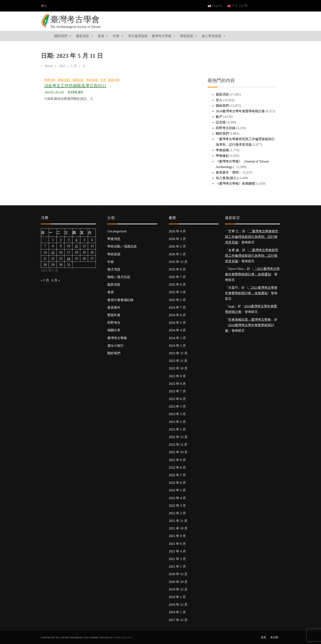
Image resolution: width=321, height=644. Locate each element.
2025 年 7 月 (177, 277)
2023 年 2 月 (177, 422)
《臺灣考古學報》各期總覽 (235, 183)
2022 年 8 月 (177, 467)
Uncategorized (117, 231)
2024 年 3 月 (177, 338)
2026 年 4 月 (177, 231)
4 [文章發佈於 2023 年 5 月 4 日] (76, 240)
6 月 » (56, 280)
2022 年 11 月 (178, 445)
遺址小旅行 (115, 346)
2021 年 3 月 (177, 559)
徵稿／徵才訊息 (119, 277)
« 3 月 (45, 280)
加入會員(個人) (227, 178)
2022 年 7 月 (177, 475)
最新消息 (85, 36)
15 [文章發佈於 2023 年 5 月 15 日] (53, 252)
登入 (44, 6)
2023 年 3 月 (177, 414)
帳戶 (219, 117)
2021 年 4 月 (177, 551)
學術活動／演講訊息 (71, 80)
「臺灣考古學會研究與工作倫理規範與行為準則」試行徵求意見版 (252, 237)
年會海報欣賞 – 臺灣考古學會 (250, 320)
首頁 (263, 637)
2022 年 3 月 (177, 506)
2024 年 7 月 (177, 307)
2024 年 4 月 (177, 330)
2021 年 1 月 (177, 566)
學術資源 (189, 36)
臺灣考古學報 (164, 36)
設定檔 (221, 122)
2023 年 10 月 (178, 368)
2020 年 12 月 (178, 574)
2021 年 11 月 (178, 521)
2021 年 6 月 (177, 544)
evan (231, 306)
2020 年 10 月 (178, 582)
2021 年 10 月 (178, 528)
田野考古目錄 (226, 128)
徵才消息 (114, 269)
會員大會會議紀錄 (120, 300)
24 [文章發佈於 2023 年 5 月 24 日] (69, 258)
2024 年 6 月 (177, 315)
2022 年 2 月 (177, 513)
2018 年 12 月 (178, 605)
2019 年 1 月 (177, 597)
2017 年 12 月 (178, 620)
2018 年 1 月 (177, 612)
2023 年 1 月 (177, 429)
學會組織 (222, 150)
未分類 (274, 637)
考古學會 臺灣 (75, 92)
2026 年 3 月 (177, 239)
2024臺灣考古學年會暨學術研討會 (240, 111)
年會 (118, 36)
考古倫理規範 (138, 36)
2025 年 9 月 (177, 269)
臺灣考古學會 (75, 19)
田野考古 (114, 323)
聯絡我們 (222, 106)
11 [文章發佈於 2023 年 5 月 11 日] (76, 246)
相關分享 (114, 330)
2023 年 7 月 (177, 391)
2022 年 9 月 (177, 460)
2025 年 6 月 (177, 285)
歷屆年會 (114, 315)
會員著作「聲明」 (229, 172)
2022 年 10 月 (178, 452)
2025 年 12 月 (178, 262)
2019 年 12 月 (178, 589)
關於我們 (63, 36)
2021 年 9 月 (177, 536)
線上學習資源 (214, 36)
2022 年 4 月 (177, 498)
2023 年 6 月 (177, 399)
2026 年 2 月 (177, 246)
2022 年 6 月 (177, 483)
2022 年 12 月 (178, 437)
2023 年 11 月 (178, 361)
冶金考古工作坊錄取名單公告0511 (75, 86)
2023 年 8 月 (177, 384)
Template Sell (123, 637)
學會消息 (50, 80)
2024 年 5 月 (177, 323)
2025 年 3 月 (177, 292)
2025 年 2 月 (177, 300)
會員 (103, 36)
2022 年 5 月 (177, 490)
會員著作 (114, 307)
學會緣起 (222, 156)
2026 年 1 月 (177, 254)
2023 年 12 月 (178, 353)
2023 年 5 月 (177, 406)
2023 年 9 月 (177, 376)
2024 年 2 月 (177, 346)
